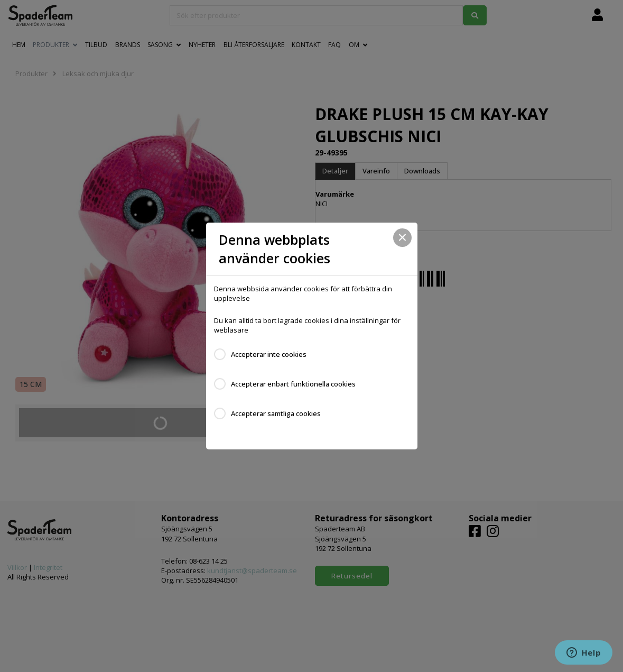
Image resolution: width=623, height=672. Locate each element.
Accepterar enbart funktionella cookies (293, 384)
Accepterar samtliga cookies (276, 413)
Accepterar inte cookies (269, 354)
